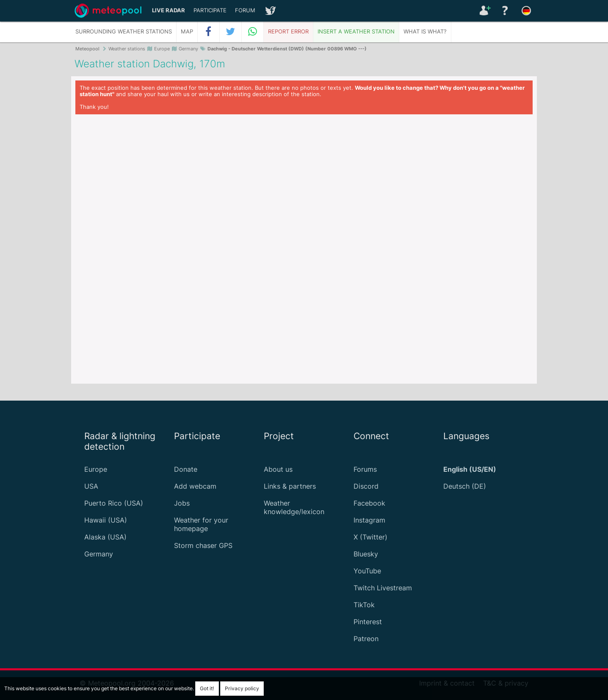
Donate (186, 469)
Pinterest (368, 622)
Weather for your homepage (201, 524)
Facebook (369, 503)
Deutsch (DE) (465, 486)
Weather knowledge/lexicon (294, 507)
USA (91, 486)
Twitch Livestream (383, 588)
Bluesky (366, 554)
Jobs (182, 503)
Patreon (366, 639)
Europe (96, 469)
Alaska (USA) (105, 537)
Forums (365, 469)
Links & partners (290, 486)
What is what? (425, 32)
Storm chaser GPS (203, 545)
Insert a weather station (356, 32)
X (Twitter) (370, 537)
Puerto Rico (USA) (114, 503)
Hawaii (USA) (106, 520)
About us (278, 469)
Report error (288, 32)
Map (187, 32)
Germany (99, 554)
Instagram (369, 520)
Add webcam (195, 486)
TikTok (364, 605)
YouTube (367, 571)
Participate (210, 10)
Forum (245, 10)
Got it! (207, 688)
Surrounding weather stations (124, 32)
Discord (366, 486)
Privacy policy (242, 688)
